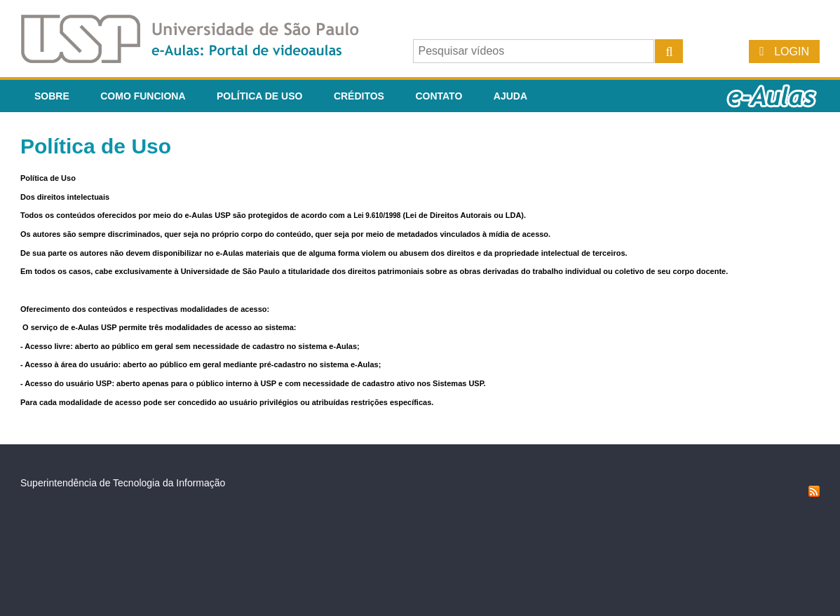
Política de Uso (259, 96)
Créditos (359, 96)
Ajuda (510, 96)
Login (792, 52)
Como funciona (143, 96)
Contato (439, 96)
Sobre (52, 96)
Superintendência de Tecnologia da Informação (123, 483)
